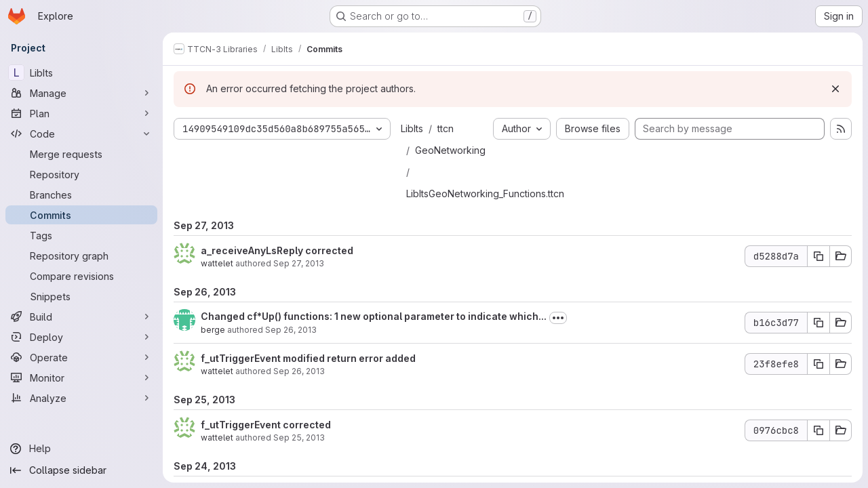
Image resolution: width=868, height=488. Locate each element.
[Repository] (81, 174)
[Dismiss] (835, 89)
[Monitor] (81, 378)
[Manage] (81, 93)
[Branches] (81, 195)
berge (213, 330)
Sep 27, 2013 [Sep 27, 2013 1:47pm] (299, 263)
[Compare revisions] (81, 276)
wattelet (217, 263)
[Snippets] (81, 296)
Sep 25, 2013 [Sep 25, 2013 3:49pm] (299, 438)
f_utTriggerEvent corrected (266, 425)
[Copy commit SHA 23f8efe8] (818, 364)
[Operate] (81, 357)
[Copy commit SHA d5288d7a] (818, 256)
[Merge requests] (81, 154)
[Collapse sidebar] (81, 470)
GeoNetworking (450, 150)
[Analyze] (81, 398)
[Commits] (81, 215)
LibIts (412, 128)
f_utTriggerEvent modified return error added (308, 358)
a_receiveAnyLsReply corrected (277, 250)
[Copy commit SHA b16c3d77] (818, 323)
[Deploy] (81, 337)
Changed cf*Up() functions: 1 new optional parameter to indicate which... (374, 316)
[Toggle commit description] (558, 318)
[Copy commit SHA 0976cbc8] (818, 430)
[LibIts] (81, 73)
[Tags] (81, 235)
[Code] (81, 134)
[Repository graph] (81, 256)
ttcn (446, 128)
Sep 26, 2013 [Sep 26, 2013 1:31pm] (299, 371)
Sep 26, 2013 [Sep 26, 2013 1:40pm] (291, 330)
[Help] (81, 449)
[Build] (81, 317)
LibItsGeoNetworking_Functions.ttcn (485, 194)
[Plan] (81, 113)
